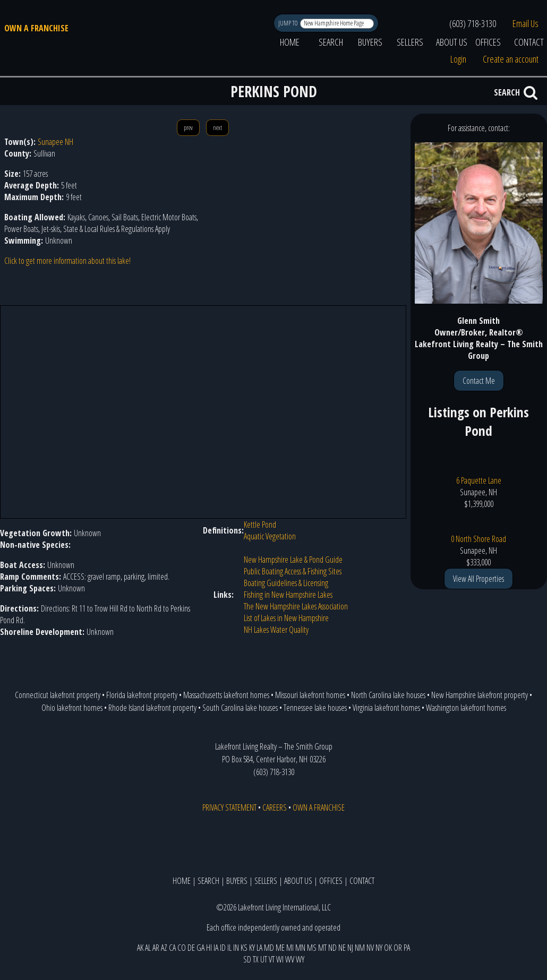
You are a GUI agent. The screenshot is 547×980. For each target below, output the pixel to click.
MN (300, 948)
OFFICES (488, 42)
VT (272, 959)
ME (280, 948)
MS (312, 948)
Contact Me (479, 381)
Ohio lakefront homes (72, 708)
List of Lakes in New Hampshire (286, 618)
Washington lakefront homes (466, 708)
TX (256, 959)
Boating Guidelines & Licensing (286, 583)
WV (290, 959)
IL (229, 948)
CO (182, 948)
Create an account (511, 59)
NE (342, 948)
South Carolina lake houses (240, 708)
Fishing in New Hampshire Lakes (288, 595)
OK (388, 948)
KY (252, 948)
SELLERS (410, 42)
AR (156, 948)
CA (172, 948)
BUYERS (370, 42)
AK (140, 948)
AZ (164, 948)
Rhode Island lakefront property (152, 708)
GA (200, 948)
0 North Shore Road (478, 539)
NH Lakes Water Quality (276, 630)
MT (322, 948)
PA (407, 948)
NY (379, 948)
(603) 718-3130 (473, 23)
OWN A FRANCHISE (36, 28)
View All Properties (478, 579)
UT (264, 959)
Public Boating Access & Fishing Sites (293, 571)
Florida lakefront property (142, 695)
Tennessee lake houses (315, 708)
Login (458, 59)
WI (280, 959)
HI (209, 948)
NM (360, 948)
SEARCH (331, 42)
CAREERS (275, 807)
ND (332, 948)
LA (259, 948)
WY (300, 959)
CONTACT (362, 881)
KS (244, 948)
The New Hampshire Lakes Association (296, 606)
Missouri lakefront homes (310, 695)
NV (370, 948)
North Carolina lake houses (388, 695)
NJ (350, 948)
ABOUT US (452, 42)
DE (191, 948)
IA (216, 948)
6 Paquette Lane (479, 480)
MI (290, 948)
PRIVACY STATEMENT (229, 807)
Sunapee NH (55, 142)
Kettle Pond (260, 525)
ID (223, 948)
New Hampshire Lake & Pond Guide (293, 560)
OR (398, 948)
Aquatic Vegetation (270, 536)
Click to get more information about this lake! (67, 261)
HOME (290, 42)
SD (247, 959)
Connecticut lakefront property (58, 695)
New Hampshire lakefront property (480, 695)
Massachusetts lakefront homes (226, 695)
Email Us (525, 23)
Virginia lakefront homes (386, 708)
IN (236, 948)
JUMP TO (289, 23)
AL (148, 948)
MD (269, 948)
